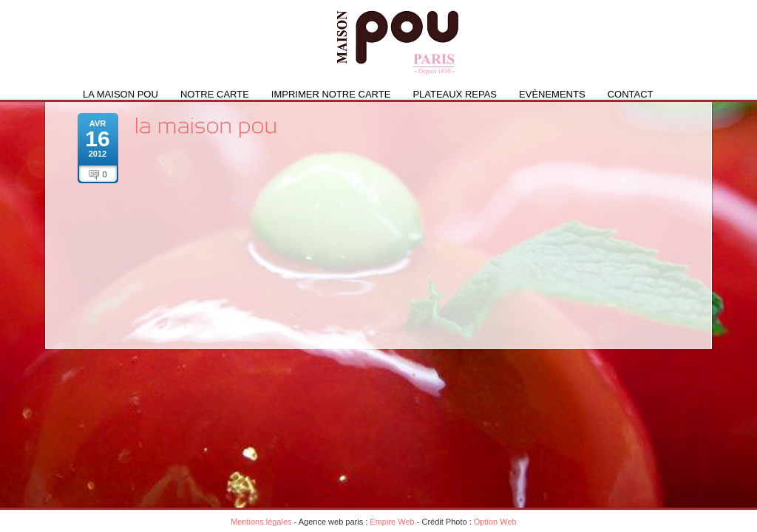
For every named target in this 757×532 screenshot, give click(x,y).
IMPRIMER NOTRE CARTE (331, 94)
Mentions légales (261, 522)
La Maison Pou (120, 94)
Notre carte (215, 94)
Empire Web (392, 522)
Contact (631, 94)
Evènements (552, 94)
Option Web (495, 522)
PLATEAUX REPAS (455, 94)
